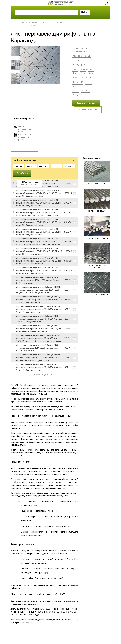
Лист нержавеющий (54, 22)
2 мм (83, 73)
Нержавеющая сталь (36, 22)
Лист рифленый (33, 26)
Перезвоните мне (88, 110)
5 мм (75, 78)
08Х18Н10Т (86, 78)
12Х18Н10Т (78, 86)
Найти (85, 12)
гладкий (77, 60)
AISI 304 (86, 91)
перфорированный (82, 56)
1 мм (75, 73)
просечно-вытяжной (83, 69)
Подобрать (22, 173)
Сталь (23, 22)
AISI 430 (77, 95)
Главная (14, 22)
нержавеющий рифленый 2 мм (80, 50)
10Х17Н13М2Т (79, 82)
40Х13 (76, 91)
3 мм (91, 73)
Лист (22, 26)
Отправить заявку (86, 103)
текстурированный (82, 64)
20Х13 (89, 86)
